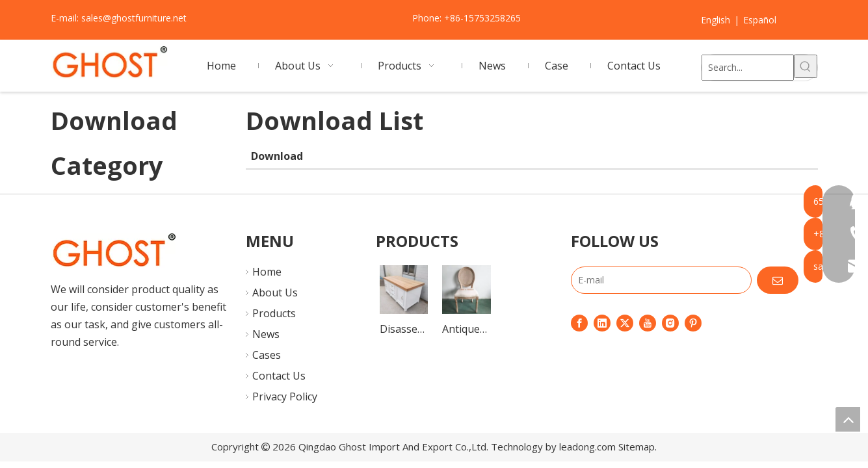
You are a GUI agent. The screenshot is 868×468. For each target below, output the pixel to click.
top (848, 419)
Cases (267, 355)
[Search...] (748, 68)
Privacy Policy (285, 396)
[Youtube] (648, 322)
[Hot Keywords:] (806, 66)
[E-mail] (661, 280)
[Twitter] (625, 322)
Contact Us (279, 376)
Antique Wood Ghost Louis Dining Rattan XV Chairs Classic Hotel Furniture (466, 330)
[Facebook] (579, 322)
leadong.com (587, 447)
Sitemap (637, 447)
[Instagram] (670, 322)
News (266, 334)
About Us (275, 292)
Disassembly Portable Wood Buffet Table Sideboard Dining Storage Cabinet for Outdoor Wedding (404, 330)
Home (267, 272)
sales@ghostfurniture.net (134, 18)
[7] (113, 251)
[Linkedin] (602, 322)
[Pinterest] (693, 322)
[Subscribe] (778, 280)
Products (274, 313)
